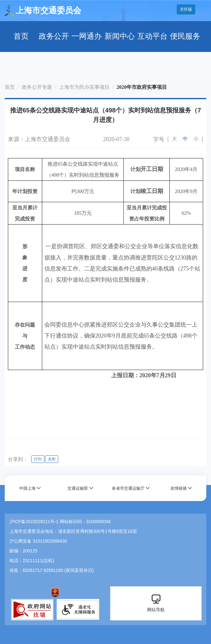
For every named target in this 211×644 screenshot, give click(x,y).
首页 (21, 36)
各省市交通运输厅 (128, 488)
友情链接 (179, 488)
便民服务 (185, 36)
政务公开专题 (37, 87)
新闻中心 (120, 36)
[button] (30, 488)
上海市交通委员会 (43, 11)
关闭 (52, 459)
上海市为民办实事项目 (84, 87)
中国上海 (27, 488)
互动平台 (152, 36)
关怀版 (186, 9)
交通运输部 (78, 488)
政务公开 (54, 36)
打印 (38, 459)
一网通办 (87, 36)
